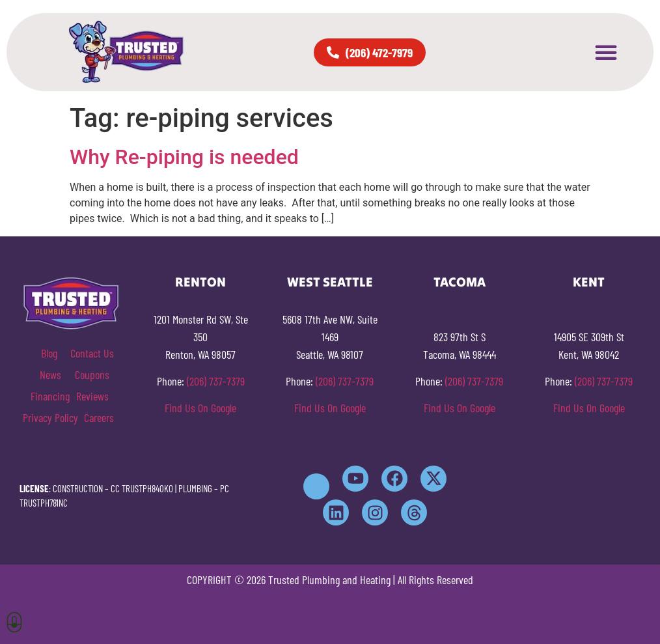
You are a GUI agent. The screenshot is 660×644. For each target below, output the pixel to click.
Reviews (92, 396)
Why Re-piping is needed (184, 157)
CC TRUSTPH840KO (142, 488)
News (50, 374)
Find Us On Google (200, 408)
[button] (606, 52)
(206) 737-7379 (216, 381)
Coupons (92, 374)
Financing (50, 396)
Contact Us (92, 353)
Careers (99, 417)
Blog (49, 353)
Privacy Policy (50, 417)
